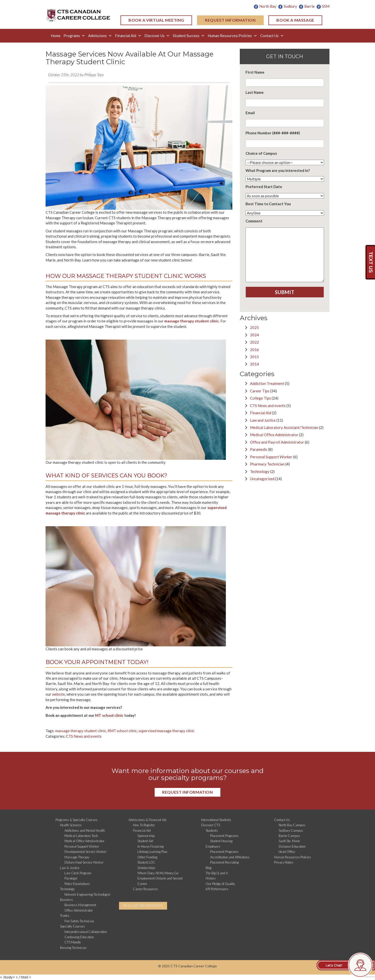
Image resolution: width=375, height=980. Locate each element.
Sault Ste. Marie (289, 841)
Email (250, 113)
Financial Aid (128, 36)
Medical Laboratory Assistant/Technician (284, 427)
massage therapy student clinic (81, 731)
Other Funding (147, 857)
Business (66, 900)
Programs (74, 36)
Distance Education (292, 846)
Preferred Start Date (264, 187)
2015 (254, 357)
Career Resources (145, 889)
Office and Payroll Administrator (277, 442)
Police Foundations (77, 884)
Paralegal (71, 878)
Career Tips (260, 391)
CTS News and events (84, 736)
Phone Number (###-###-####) (273, 133)
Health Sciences (71, 825)
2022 (254, 342)
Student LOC (146, 862)
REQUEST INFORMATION (230, 20)
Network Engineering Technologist (87, 894)
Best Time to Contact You (268, 204)
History (211, 878)
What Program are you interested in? (278, 170)
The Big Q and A (217, 873)
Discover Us (157, 36)
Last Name (255, 92)
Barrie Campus (289, 836)
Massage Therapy (77, 857)
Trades (65, 916)
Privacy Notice (284, 862)
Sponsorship (146, 836)
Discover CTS (211, 825)
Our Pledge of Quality (220, 884)
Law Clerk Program (78, 873)
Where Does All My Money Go (158, 873)
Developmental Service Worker (86, 852)
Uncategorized (262, 479)
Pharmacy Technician (267, 464)
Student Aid (145, 841)
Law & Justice (70, 868)
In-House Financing (151, 846)
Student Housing (221, 841)
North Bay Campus (292, 825)
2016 (254, 350)
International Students (216, 820)
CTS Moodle (73, 942)
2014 (254, 364)
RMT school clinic (122, 731)
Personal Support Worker (271, 457)
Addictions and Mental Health (85, 830)
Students (212, 830)
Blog (209, 868)
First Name (255, 72)
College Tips (260, 398)
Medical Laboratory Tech (81, 836)
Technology (260, 471)
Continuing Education (79, 937)
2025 (254, 327)
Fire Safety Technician (79, 921)
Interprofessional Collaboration (86, 932)
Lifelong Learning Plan (152, 852)
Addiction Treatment (267, 383)
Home (56, 36)
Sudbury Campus (291, 830)
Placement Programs (224, 836)
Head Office (287, 852)
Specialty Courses (72, 926)
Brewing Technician (73, 948)
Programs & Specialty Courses (77, 820)
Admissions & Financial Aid (147, 820)
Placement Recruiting (224, 862)
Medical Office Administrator (274, 435)
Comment (254, 221)
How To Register (144, 825)
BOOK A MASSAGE (295, 20)
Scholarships (146, 868)
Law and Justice (263, 420)
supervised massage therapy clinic (166, 731)
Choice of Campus (261, 153)
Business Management (80, 905)
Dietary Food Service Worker (84, 862)
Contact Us (272, 36)
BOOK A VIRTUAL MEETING (156, 20)
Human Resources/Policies (232, 36)
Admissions (100, 36)
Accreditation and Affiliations (230, 857)
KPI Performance (217, 889)
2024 (254, 335)
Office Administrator (79, 910)
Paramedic (259, 449)
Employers (213, 846)
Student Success (189, 36)
